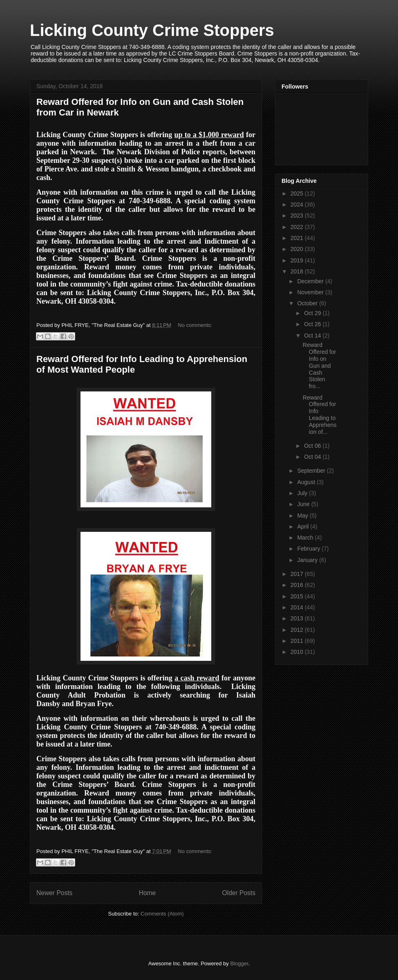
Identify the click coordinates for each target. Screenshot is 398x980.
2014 (298, 607)
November (311, 292)
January (308, 560)
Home (148, 893)
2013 (298, 618)
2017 (298, 574)
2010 (298, 652)
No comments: (195, 325)
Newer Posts (54, 893)
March (306, 538)
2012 (298, 630)
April (304, 527)
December (311, 281)
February (309, 549)
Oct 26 (313, 324)
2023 (298, 216)
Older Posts (239, 893)
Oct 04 (313, 457)
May (303, 516)
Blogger (239, 963)
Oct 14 (313, 336)
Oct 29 (313, 313)
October (308, 303)
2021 (298, 238)
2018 (298, 271)
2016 (298, 585)
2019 (298, 260)
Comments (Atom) (162, 914)
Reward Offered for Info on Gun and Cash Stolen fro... (320, 366)
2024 (298, 204)
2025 (298, 193)
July (303, 493)
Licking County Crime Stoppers (152, 30)
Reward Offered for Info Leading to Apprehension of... (320, 415)
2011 (298, 641)
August (307, 482)
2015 (298, 596)
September (312, 471)
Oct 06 (313, 446)
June (304, 504)
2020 (298, 249)
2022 (298, 227)
